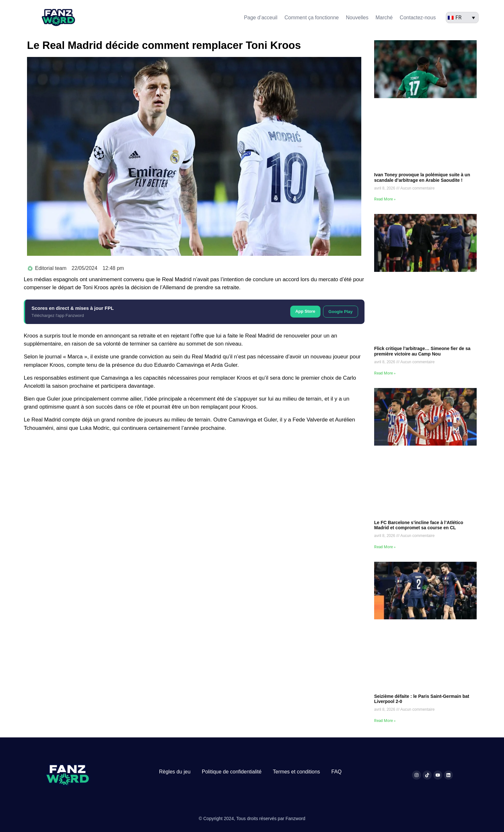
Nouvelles (357, 18)
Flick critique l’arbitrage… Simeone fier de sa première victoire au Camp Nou (422, 351)
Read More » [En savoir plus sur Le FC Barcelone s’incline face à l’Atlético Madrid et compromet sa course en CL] (385, 547)
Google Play (341, 312)
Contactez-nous (418, 18)
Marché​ (384, 18)
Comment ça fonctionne (312, 18)
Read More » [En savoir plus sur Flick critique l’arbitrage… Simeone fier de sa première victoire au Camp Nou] (385, 373)
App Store (305, 311)
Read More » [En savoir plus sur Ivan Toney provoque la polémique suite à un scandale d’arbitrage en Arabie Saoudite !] (385, 199)
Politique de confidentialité (232, 772)
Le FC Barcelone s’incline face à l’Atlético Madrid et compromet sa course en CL (419, 525)
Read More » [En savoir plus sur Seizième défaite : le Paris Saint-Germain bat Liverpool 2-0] (385, 721)
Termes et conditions (297, 772)
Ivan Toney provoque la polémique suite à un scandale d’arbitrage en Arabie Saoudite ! (422, 177)
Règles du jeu (175, 772)
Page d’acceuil (261, 18)
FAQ (337, 772)
